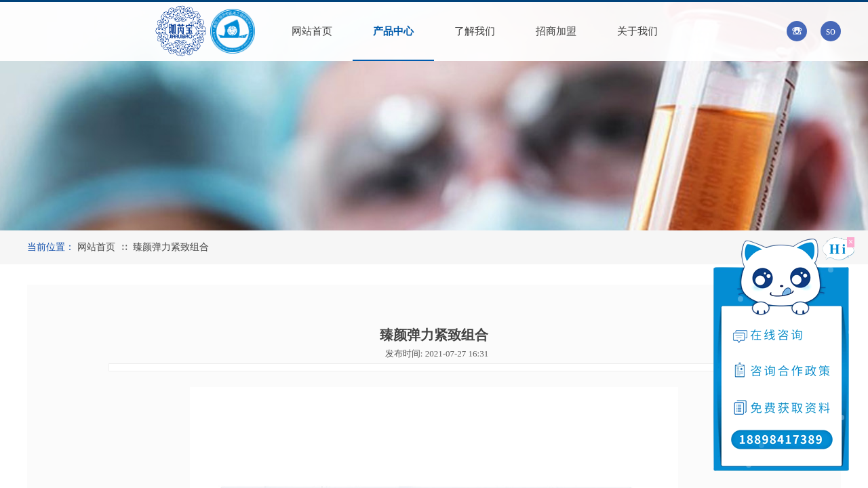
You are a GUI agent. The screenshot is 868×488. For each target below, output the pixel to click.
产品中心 (393, 31)
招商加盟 (556, 31)
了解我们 (475, 31)
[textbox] (815, 30)
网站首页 (312, 31)
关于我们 (637, 31)
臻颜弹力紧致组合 (171, 247)
